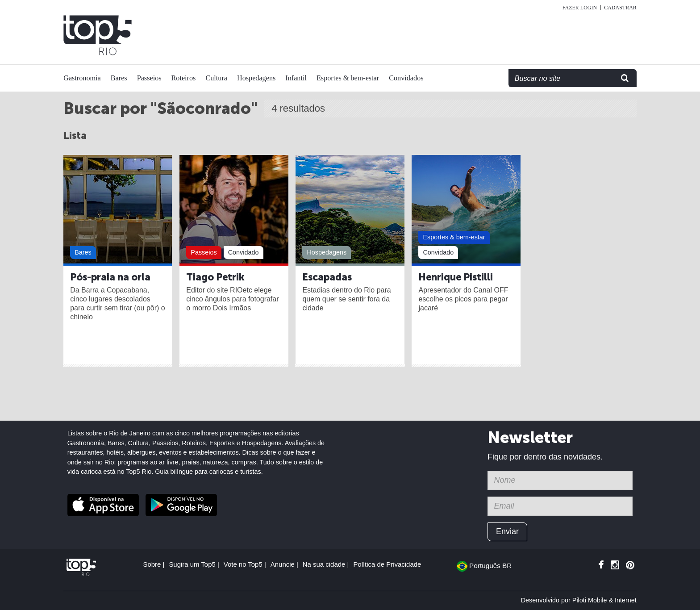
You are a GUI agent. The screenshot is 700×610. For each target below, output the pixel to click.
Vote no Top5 (243, 564)
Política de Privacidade (387, 564)
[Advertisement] (458, 35)
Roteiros (184, 78)
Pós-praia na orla (110, 277)
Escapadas (327, 277)
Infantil (296, 78)
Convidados (406, 78)
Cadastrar (620, 8)
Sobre (152, 564)
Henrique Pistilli (456, 277)
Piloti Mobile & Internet (604, 600)
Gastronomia (82, 78)
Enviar (507, 531)
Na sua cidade (324, 564)
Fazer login (580, 8)
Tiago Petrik (215, 277)
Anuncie (283, 564)
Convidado (244, 252)
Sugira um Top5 (192, 564)
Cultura (216, 78)
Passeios (149, 78)
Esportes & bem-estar (348, 78)
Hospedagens (256, 78)
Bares (119, 78)
